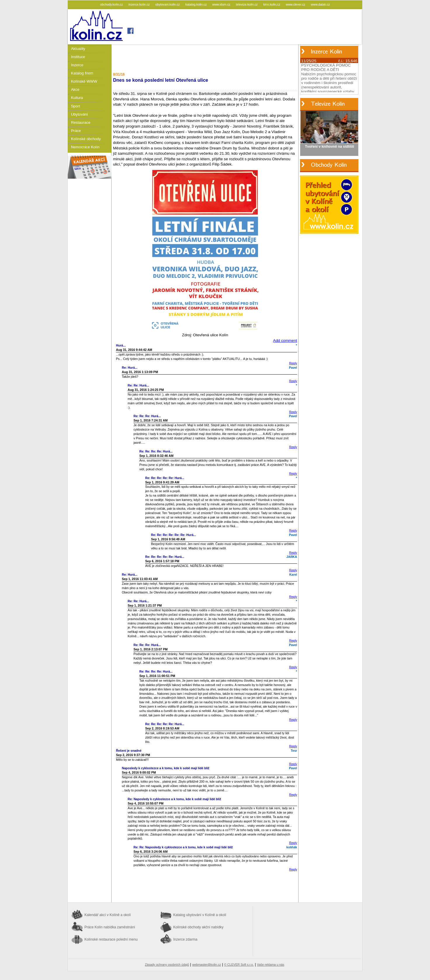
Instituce (78, 57)
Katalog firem (82, 73)
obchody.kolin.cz (112, 4)
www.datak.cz (320, 4)
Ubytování (79, 114)
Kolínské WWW (84, 81)
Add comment (285, 341)
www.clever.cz (296, 4)
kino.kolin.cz (272, 4)
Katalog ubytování (200, 915)
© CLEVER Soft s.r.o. (239, 965)
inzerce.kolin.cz (140, 4)
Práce (76, 131)
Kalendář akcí (108, 915)
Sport (76, 106)
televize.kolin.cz (247, 4)
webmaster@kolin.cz (207, 965)
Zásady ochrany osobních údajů (167, 965)
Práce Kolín (110, 927)
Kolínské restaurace (111, 939)
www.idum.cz (222, 4)
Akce (75, 89)
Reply (293, 363)
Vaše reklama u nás (271, 965)
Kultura (77, 98)
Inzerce (77, 65)
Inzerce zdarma (185, 939)
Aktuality (78, 49)
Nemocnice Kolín (85, 147)
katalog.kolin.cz (197, 4)
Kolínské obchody (86, 139)
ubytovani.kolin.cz (168, 4)
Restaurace (81, 122)
